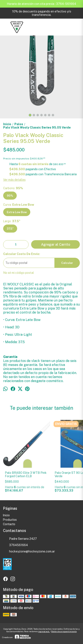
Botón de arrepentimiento (64, 631)
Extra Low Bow (17, 212)
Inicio (6, 515)
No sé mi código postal (19, 273)
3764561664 (15, 545)
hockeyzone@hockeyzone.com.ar (29, 552)
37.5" (10, 229)
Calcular (67, 263)
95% (10, 196)
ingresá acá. (44, 631)
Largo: (12, 221)
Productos (10, 520)
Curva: (19, 205)
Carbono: (13, 188)
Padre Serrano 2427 (20, 539)
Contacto (9, 524)
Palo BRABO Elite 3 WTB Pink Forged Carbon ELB (26, 474)
